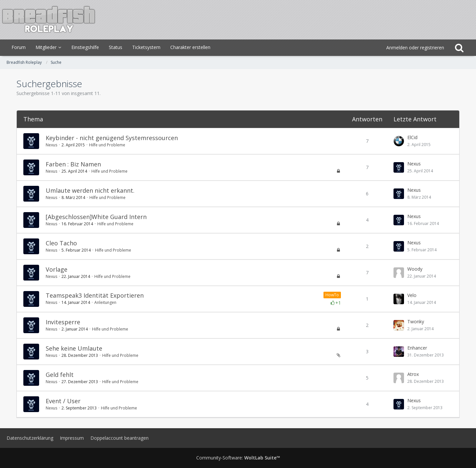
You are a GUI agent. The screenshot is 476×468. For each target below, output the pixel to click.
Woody (415, 269)
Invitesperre (63, 322)
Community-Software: (238, 458)
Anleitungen (105, 302)
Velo (412, 295)
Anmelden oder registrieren (415, 48)
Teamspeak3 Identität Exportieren (95, 295)
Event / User (63, 401)
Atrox (413, 374)
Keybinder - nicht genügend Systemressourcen (112, 138)
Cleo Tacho (61, 243)
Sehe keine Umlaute (74, 348)
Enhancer (417, 348)
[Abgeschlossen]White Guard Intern (96, 217)
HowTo (332, 295)
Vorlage (57, 269)
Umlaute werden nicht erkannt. (90, 190)
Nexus (51, 145)
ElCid (412, 137)
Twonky (416, 321)
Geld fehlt (60, 375)
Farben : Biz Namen (73, 164)
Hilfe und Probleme (107, 145)
